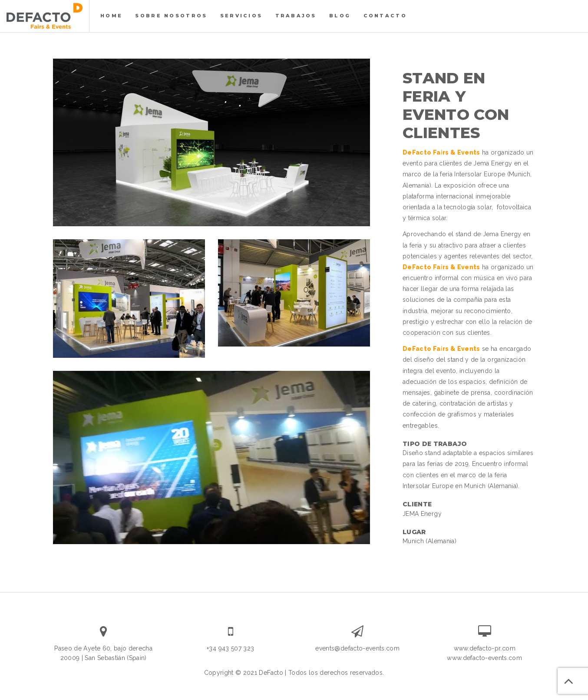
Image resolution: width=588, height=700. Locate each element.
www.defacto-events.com (484, 658)
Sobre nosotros (171, 16)
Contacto (385, 16)
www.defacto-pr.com (485, 648)
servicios (241, 16)
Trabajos (296, 16)
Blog (340, 16)
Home (111, 16)
